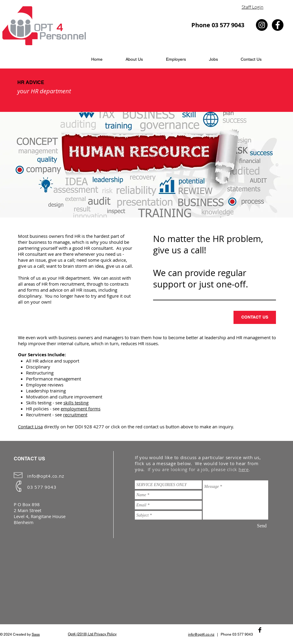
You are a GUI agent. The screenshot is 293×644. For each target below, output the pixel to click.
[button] (176, 59)
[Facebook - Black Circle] (278, 25)
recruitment (75, 415)
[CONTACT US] (255, 317)
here (244, 469)
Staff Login (252, 7)
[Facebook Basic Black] (260, 630)
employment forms (81, 409)
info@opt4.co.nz (46, 476)
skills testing (76, 403)
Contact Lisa (30, 427)
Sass (36, 634)
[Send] (262, 526)
